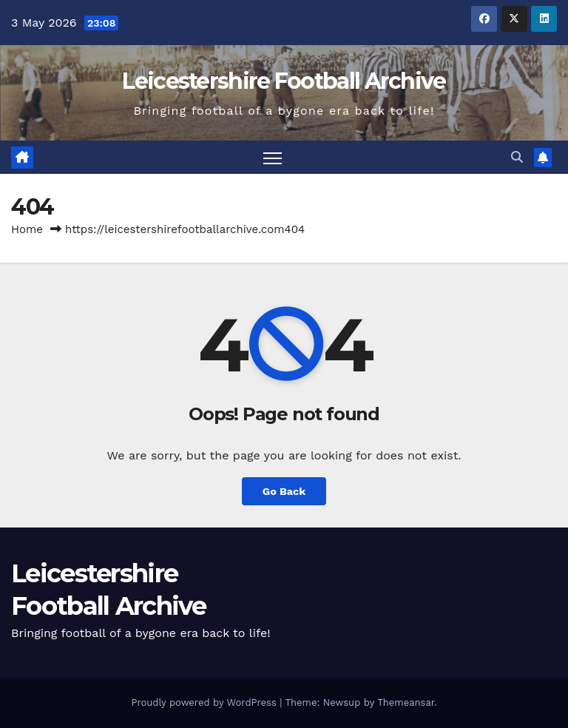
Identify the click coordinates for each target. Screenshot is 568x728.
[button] (517, 157)
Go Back (284, 491)
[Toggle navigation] (273, 157)
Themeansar (406, 702)
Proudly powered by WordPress (205, 702)
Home (27, 229)
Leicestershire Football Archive (284, 81)
